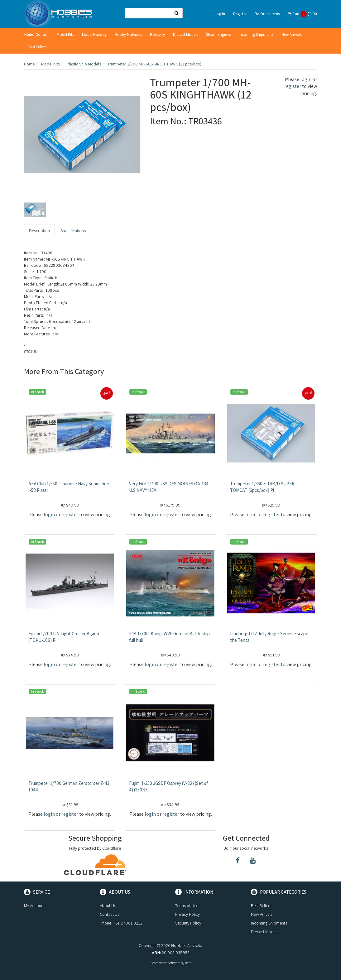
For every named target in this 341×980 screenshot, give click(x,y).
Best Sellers (37, 47)
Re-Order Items (267, 14)
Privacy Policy (187, 914)
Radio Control (36, 34)
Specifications (73, 231)
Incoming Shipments (256, 34)
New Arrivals (292, 34)
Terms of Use (187, 906)
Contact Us (110, 914)
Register (240, 14)
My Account (34, 906)
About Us (108, 906)
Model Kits (65, 34)
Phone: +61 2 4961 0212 (121, 923)
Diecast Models (185, 34)
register (293, 86)
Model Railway (94, 34)
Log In (220, 14)
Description (39, 231)
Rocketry (157, 34)
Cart (302, 14)
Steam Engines (218, 34)
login (306, 79)
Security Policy (188, 923)
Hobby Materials (128, 34)
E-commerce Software (165, 963)
